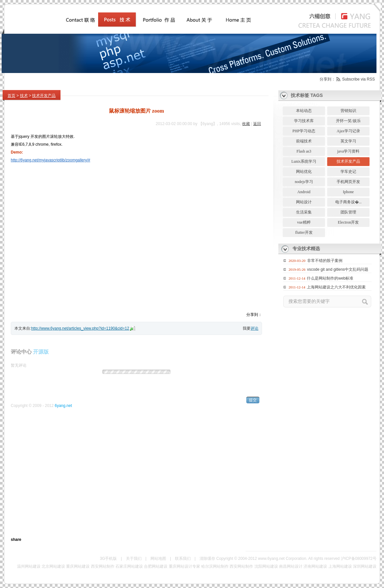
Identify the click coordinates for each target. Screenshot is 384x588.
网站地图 (158, 559)
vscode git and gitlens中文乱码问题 (338, 269)
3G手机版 (108, 559)
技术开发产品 (44, 96)
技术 (24, 96)
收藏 (246, 124)
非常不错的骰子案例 (325, 261)
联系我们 (183, 559)
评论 (254, 328)
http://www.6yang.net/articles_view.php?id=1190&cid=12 (80, 328)
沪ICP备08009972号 (359, 559)
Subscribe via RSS (358, 79)
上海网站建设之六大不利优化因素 (336, 287)
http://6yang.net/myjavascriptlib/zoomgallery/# (51, 160)
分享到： (327, 79)
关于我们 (134, 559)
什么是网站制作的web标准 (330, 278)
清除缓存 (207, 559)
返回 (257, 124)
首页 (11, 96)
